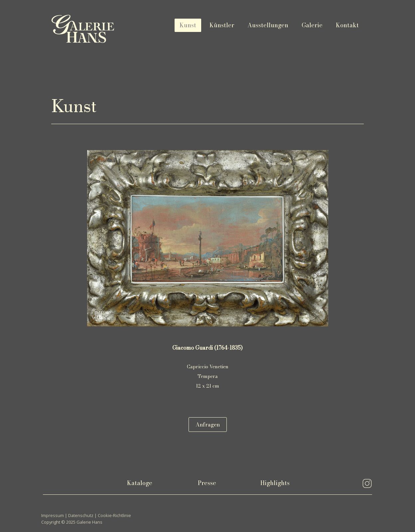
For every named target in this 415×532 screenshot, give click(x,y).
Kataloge (140, 483)
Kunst (188, 25)
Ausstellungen (268, 25)
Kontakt (347, 25)
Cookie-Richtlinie (114, 515)
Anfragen (208, 425)
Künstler (222, 25)
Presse (207, 483)
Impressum (53, 515)
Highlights (275, 483)
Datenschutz (81, 515)
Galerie (312, 25)
